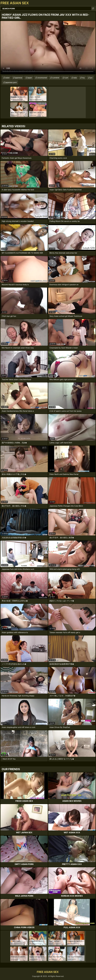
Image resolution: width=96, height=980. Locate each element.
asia (75, 78)
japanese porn (11, 82)
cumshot (56, 78)
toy (83, 78)
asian (7, 78)
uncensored (42, 78)
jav (91, 78)
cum (66, 78)
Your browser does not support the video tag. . (48, 48)
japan (30, 78)
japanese (19, 78)
